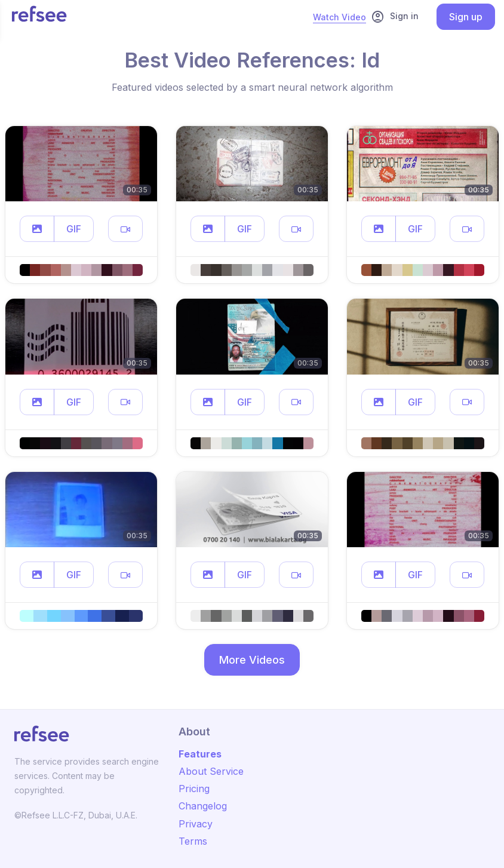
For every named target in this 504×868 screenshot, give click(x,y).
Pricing (194, 789)
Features (200, 754)
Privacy (196, 824)
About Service (211, 771)
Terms (193, 841)
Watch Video (339, 17)
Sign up (466, 17)
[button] (37, 229)
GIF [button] (74, 229)
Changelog (203, 806)
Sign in (395, 17)
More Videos (252, 660)
